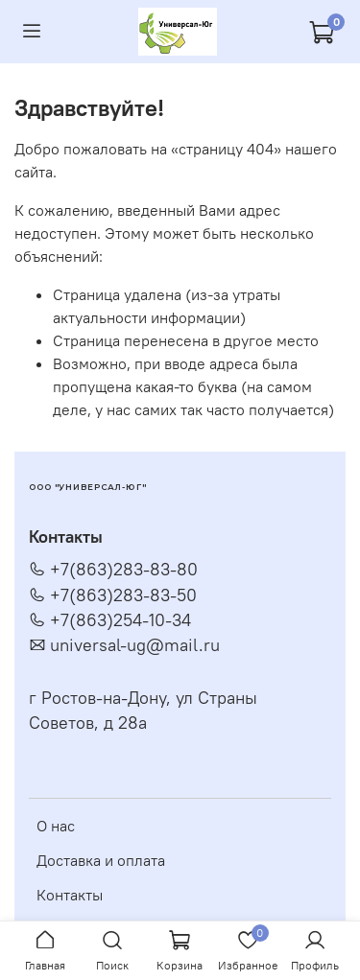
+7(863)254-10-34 (110, 620)
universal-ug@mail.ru (124, 645)
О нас (56, 826)
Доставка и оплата (101, 860)
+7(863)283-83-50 (113, 595)
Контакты (70, 895)
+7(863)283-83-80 (113, 570)
